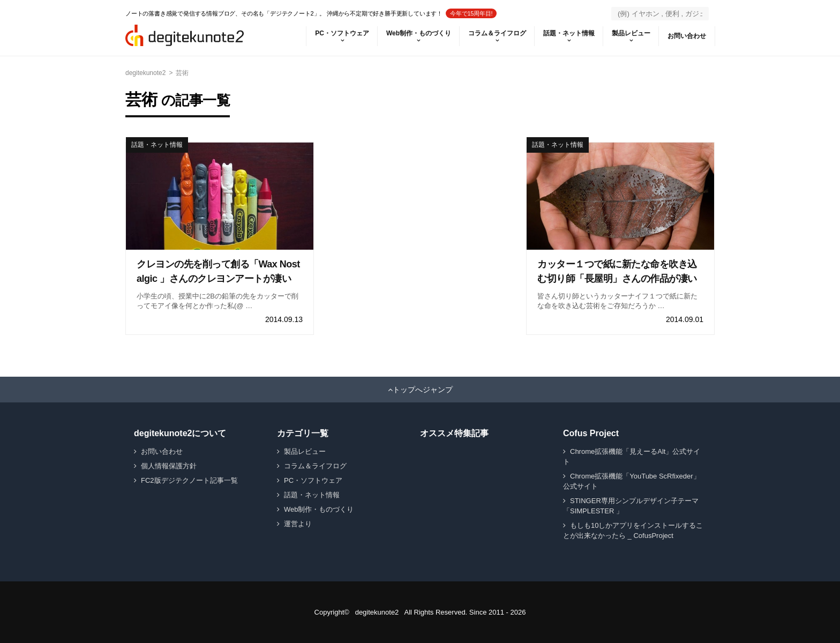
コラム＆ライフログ (497, 33)
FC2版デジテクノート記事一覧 (189, 480)
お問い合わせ (687, 36)
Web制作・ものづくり (419, 33)
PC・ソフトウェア (342, 33)
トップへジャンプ (423, 390)
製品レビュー (631, 33)
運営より (298, 524)
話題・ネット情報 (569, 33)
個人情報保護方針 (169, 466)
